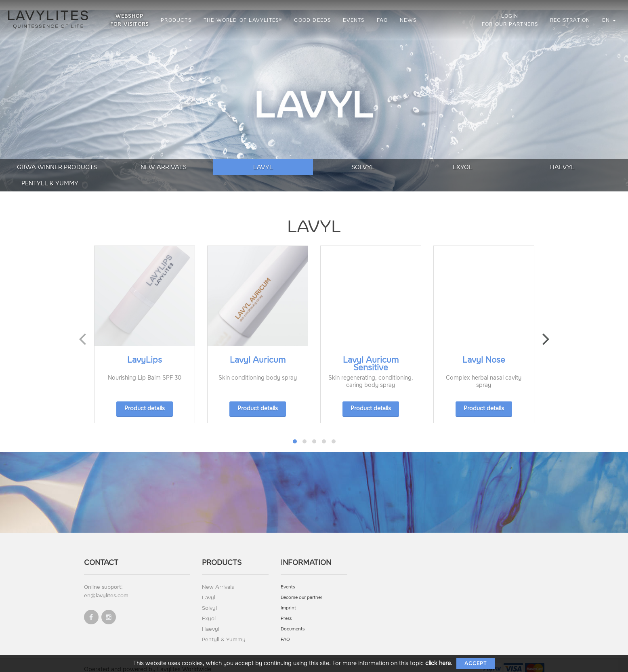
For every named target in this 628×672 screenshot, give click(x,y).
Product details (145, 399)
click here (438, 663)
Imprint (288, 598)
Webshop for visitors (130, 20)
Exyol (404, 173)
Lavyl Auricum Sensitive (371, 354)
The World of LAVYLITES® (244, 20)
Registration (570, 20)
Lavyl (224, 173)
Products (177, 20)
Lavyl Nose (484, 350)
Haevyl (493, 173)
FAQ (383, 20)
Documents (293, 619)
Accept (476, 664)
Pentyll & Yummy (583, 173)
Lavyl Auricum (258, 350)
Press (286, 609)
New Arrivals (135, 173)
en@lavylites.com (106, 586)
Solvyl (314, 173)
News (409, 20)
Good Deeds (314, 20)
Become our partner (301, 588)
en (609, 20)
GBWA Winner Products (45, 173)
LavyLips (145, 350)
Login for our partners (510, 20)
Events (355, 20)
